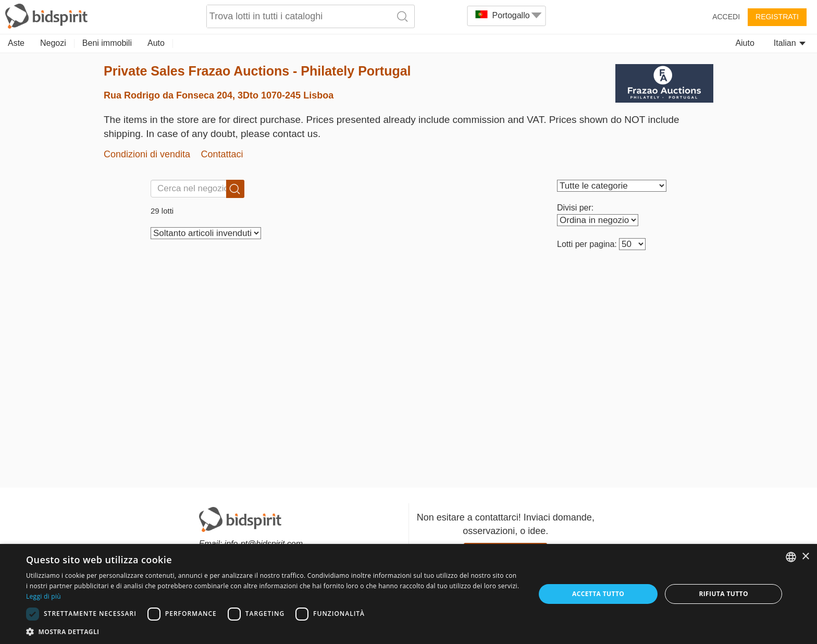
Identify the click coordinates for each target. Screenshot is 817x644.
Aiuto (745, 43)
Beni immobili (107, 43)
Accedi (726, 17)
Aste (16, 43)
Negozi (53, 43)
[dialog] (408, 594)
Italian (790, 43)
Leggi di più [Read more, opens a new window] (44, 596)
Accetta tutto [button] (598, 594)
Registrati (777, 17)
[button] (273, 631)
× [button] (805, 557)
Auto (156, 43)
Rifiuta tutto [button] (723, 594)
